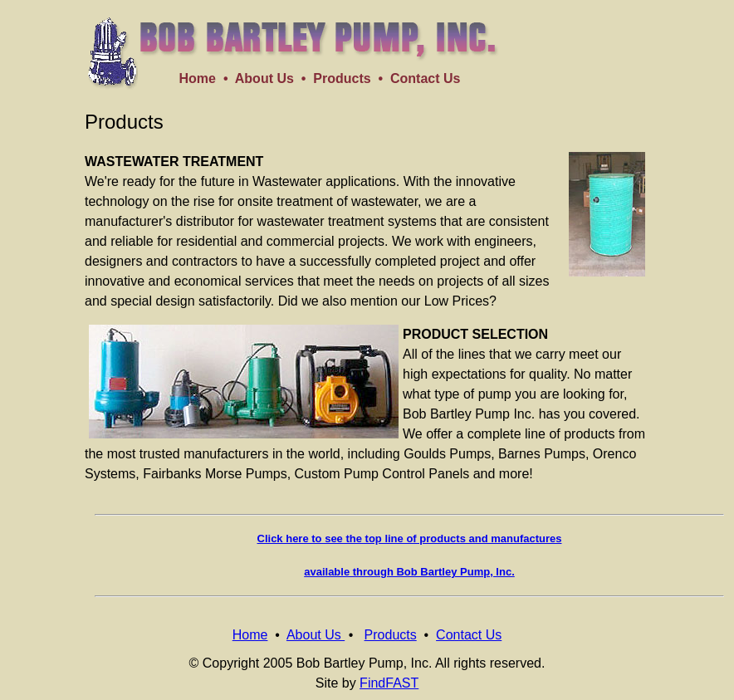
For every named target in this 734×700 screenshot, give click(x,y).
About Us (264, 78)
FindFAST (389, 683)
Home (198, 78)
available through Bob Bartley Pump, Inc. (409, 572)
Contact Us (425, 78)
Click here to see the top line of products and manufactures (410, 538)
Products (342, 78)
